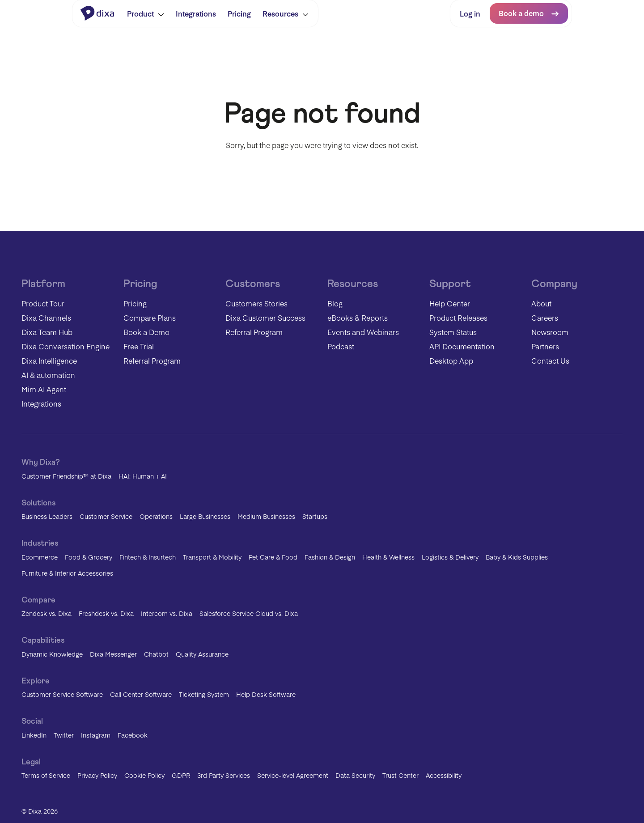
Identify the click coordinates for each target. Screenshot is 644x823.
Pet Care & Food (273, 557)
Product (145, 13)
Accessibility (444, 775)
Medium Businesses (266, 516)
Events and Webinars (363, 332)
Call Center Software (141, 694)
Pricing (239, 13)
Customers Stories (256, 303)
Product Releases (458, 318)
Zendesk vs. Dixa (47, 613)
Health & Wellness (388, 557)
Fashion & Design (330, 557)
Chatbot (156, 654)
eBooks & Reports (358, 318)
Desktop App (451, 361)
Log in (470, 13)
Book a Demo (146, 332)
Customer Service (106, 516)
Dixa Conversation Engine (66, 346)
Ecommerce (40, 557)
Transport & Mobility (212, 557)
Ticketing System (204, 694)
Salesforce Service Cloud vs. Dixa (249, 613)
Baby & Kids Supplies (517, 557)
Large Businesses (205, 516)
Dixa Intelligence (49, 361)
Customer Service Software (62, 694)
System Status (453, 332)
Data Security (355, 775)
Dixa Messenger (113, 654)
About (541, 303)
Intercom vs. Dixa (167, 613)
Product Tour (43, 303)
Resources (285, 13)
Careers (545, 318)
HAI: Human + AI (143, 476)
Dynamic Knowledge (52, 654)
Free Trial (139, 346)
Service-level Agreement (293, 775)
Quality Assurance (202, 654)
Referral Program (152, 361)
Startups (315, 516)
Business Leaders (47, 516)
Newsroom (550, 332)
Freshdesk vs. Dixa (106, 613)
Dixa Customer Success (265, 318)
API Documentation (462, 346)
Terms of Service (46, 775)
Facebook (133, 735)
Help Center (450, 303)
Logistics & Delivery (450, 557)
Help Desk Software (266, 694)
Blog (335, 303)
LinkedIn (34, 735)
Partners (545, 346)
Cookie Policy (144, 775)
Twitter (64, 735)
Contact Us (550, 361)
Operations (156, 516)
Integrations (196, 13)
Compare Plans (150, 318)
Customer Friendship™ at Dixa (66, 476)
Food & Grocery (89, 557)
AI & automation (48, 375)
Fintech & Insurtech (148, 557)
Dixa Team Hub (47, 332)
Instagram (96, 735)
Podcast (341, 346)
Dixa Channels (46, 318)
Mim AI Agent (44, 389)
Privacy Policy (97, 775)
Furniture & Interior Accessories (67, 573)
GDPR (181, 775)
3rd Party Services (224, 775)
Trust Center (400, 775)
